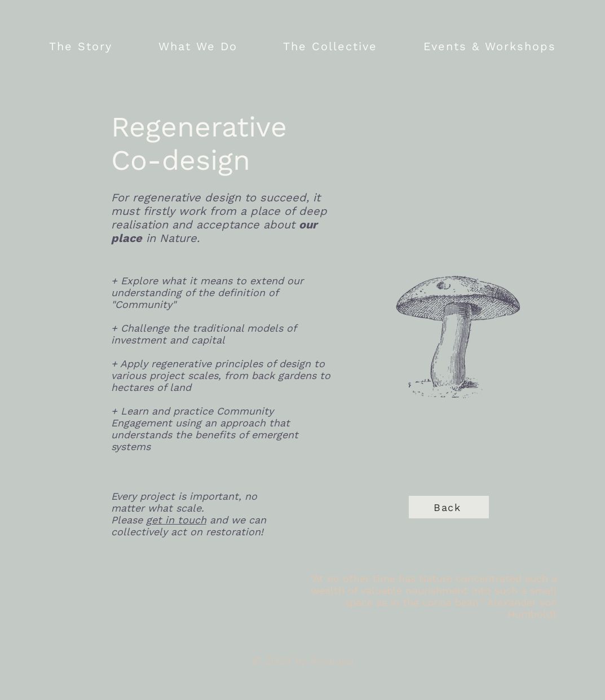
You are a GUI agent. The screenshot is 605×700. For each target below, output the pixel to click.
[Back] (449, 507)
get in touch (176, 520)
